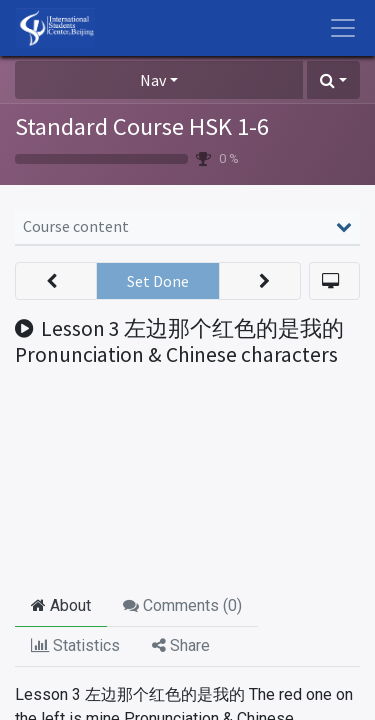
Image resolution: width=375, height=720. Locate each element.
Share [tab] (181, 645)
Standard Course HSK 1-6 (142, 126)
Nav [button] (153, 80)
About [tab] (61, 605)
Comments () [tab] (182, 605)
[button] (333, 80)
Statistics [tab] (75, 645)
